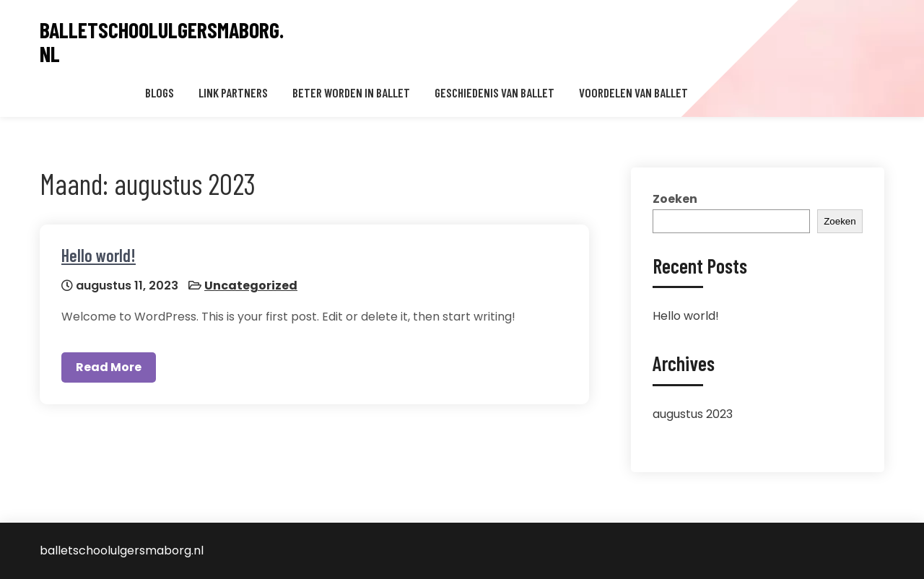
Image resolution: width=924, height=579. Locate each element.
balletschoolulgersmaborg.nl (162, 42)
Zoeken (675, 199)
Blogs (160, 92)
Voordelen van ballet (633, 92)
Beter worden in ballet (351, 92)
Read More (109, 367)
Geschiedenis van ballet (494, 92)
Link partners (233, 92)
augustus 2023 (693, 414)
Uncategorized (251, 286)
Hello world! (99, 255)
